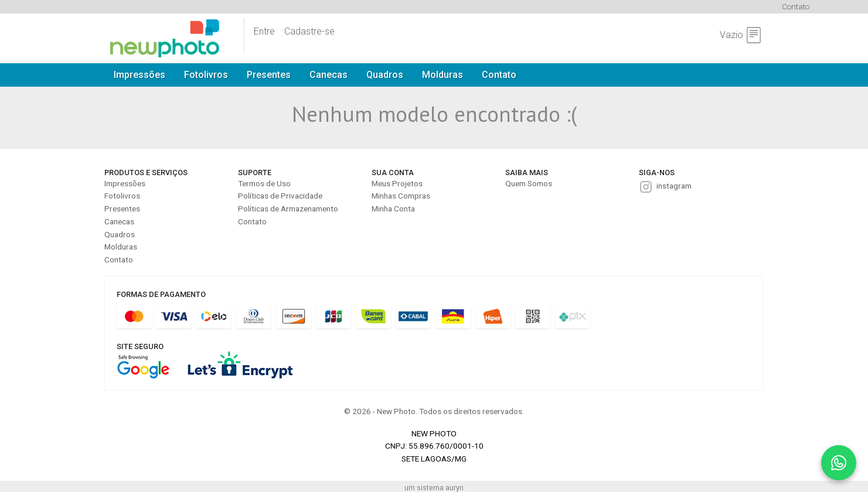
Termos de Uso (264, 183)
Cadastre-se (309, 31)
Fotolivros (206, 75)
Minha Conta (393, 209)
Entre (264, 31)
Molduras (442, 75)
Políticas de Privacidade (280, 196)
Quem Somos (529, 183)
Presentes (269, 75)
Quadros (385, 75)
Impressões (139, 75)
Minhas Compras (401, 196)
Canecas (329, 75)
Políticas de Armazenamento (288, 209)
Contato (796, 6)
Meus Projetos (397, 183)
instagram (674, 186)
